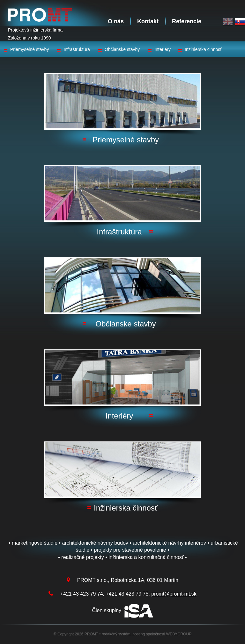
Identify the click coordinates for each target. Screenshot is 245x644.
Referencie (187, 21)
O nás (116, 21)
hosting (139, 634)
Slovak (240, 22)
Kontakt (148, 21)
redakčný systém (116, 634)
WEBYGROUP (179, 634)
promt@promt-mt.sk (174, 594)
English (228, 22)
